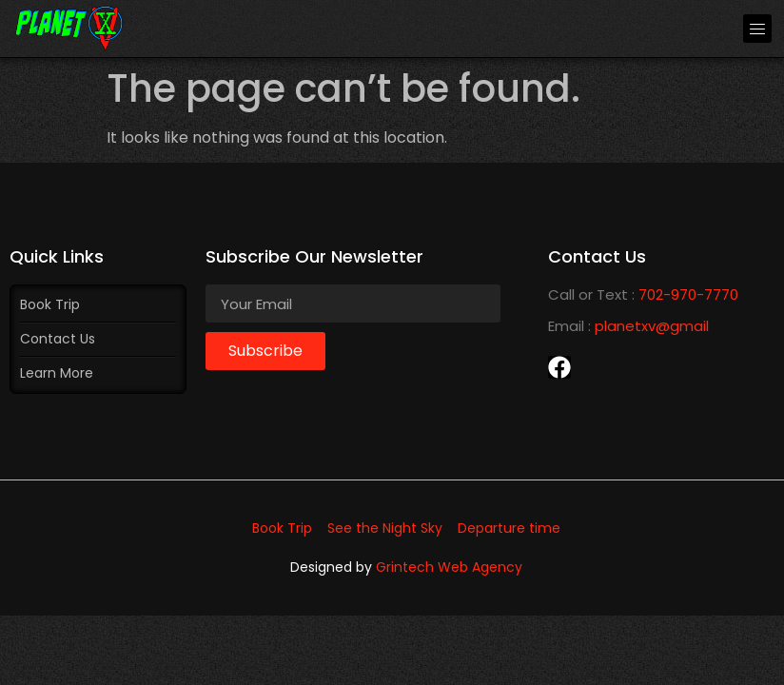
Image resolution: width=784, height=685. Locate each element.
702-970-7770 (688, 294)
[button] (757, 29)
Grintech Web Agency (449, 567)
